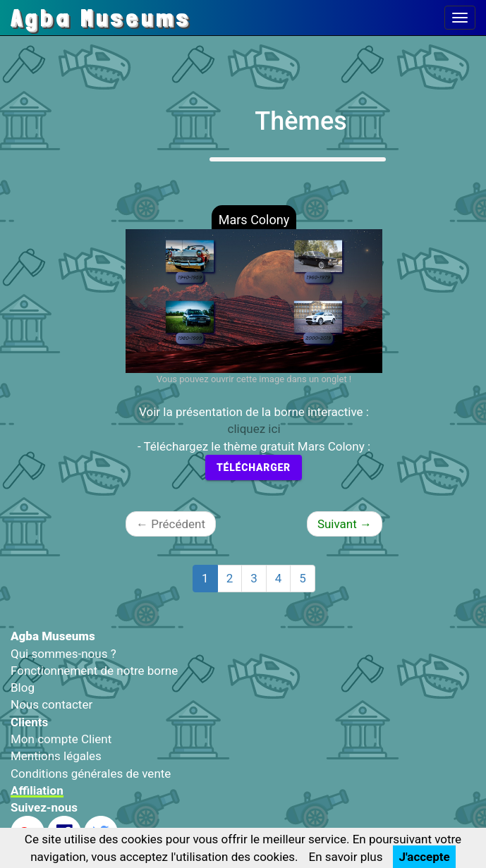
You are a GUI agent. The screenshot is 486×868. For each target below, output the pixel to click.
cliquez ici (254, 429)
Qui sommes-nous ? (63, 654)
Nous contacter (51, 704)
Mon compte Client (61, 739)
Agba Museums (101, 17)
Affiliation (37, 790)
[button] (145, 301)
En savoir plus (346, 857)
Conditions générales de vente (91, 774)
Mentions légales (56, 756)
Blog (23, 687)
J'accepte (424, 857)
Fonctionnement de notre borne (94, 671)
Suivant (345, 524)
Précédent (171, 524)
